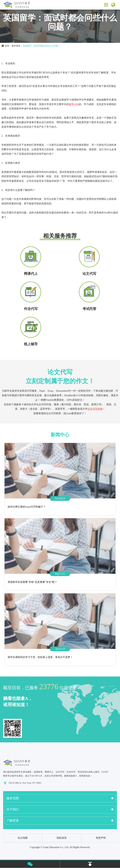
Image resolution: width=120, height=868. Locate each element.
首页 (7, 46)
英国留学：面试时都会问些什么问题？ (41, 46)
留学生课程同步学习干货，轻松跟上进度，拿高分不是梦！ (40, 657)
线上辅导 (31, 344)
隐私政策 (62, 838)
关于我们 (13, 809)
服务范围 (13, 798)
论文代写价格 (95, 409)
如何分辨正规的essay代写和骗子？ (27, 507)
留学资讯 (16, 46)
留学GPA (74, 104)
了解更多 (13, 820)
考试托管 (89, 309)
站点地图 (23, 838)
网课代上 (31, 274)
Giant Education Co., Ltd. (56, 847)
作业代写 (31, 309)
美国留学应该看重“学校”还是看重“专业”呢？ (32, 582)
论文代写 (89, 274)
